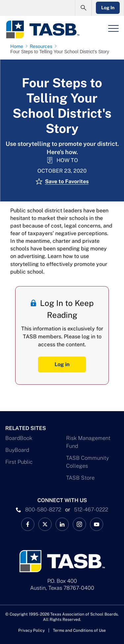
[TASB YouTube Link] (97, 524)
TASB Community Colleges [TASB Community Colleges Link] (87, 462)
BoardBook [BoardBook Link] (19, 438)
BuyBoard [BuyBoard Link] (17, 450)
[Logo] (42, 29)
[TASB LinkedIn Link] (62, 524)
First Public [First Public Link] (19, 462)
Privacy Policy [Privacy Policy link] (31, 630)
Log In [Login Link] (108, 8)
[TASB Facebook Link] (28, 524)
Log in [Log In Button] (62, 364)
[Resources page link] (42, 46)
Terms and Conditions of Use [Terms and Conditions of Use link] (79, 630)
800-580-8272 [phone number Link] (43, 510)
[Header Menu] (113, 28)
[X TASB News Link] (45, 524)
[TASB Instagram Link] (79, 524)
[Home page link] (18, 46)
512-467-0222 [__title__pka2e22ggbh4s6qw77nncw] (91, 510)
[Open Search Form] (83, 8)
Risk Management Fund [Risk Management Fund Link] (88, 442)
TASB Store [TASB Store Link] (80, 478)
